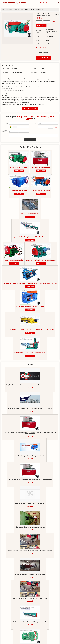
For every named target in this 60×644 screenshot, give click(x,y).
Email (36, 123)
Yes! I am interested (30, 108)
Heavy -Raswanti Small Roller (19, 168)
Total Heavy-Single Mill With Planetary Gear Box (41, 260)
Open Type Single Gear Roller (14, 260)
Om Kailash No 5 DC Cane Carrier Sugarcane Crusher (30, 353)
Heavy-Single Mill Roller (19, 191)
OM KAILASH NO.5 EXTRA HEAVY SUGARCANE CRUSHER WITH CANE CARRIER (30, 330)
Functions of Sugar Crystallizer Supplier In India (30, 575)
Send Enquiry (43, 58)
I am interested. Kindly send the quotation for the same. (33, 136)
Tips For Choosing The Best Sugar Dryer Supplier (30, 503)
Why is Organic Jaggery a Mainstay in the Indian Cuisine (30, 598)
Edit (54, 22)
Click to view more (41, 47)
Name (7, 123)
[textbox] (47, 22)
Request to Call (43, 53)
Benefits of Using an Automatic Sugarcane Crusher (30, 456)
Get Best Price (41, 25)
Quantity (35, 127)
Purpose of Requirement (5, 131)
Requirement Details (5, 136)
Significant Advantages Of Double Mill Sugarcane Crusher (30, 622)
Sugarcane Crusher (16, 9)
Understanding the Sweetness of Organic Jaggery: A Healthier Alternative (30, 551)
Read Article (30, 388)
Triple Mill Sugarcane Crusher (30, 214)
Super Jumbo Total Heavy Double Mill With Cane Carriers (30, 237)
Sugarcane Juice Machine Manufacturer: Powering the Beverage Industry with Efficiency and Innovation (30, 433)
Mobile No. (5, 127)
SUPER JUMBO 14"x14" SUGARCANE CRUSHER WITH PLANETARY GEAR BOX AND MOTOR (30, 283)
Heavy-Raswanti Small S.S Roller (41, 168)
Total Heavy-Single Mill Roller (41, 191)
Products (8, 9)
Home (3, 9)
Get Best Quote (19, 171)
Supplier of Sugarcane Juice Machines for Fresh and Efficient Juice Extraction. (30, 385)
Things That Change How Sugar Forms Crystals (30, 527)
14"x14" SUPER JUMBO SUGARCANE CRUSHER (30, 307)
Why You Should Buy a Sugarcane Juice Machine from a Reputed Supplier (30, 480)
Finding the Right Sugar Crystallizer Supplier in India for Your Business (30, 409)
